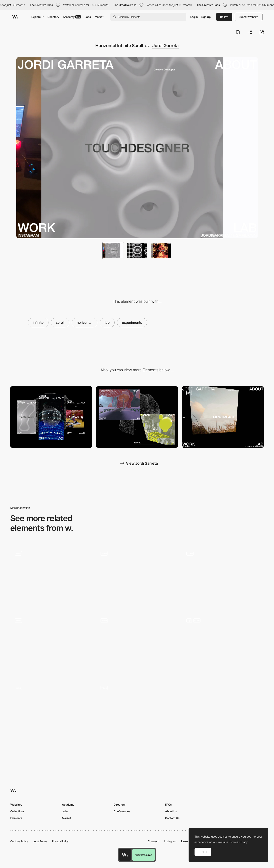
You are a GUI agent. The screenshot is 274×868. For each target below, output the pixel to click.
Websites (16, 804)
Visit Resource (144, 855)
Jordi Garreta (166, 46)
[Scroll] (51, 645)
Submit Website (249, 17)
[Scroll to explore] (223, 645)
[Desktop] (137, 417)
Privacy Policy (60, 841)
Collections (17, 811)
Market (99, 17)
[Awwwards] (15, 17)
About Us (171, 811)
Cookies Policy (19, 841)
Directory (53, 17)
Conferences (122, 811)
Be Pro (224, 17)
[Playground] (51, 577)
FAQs (168, 804)
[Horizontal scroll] (223, 577)
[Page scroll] (137, 577)
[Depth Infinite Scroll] (223, 417)
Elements (16, 818)
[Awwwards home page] (125, 855)
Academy (72, 17)
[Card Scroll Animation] (51, 712)
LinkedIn (186, 841)
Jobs (88, 17)
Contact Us (172, 818)
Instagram (170, 841)
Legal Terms (40, 841)
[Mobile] (51, 417)
